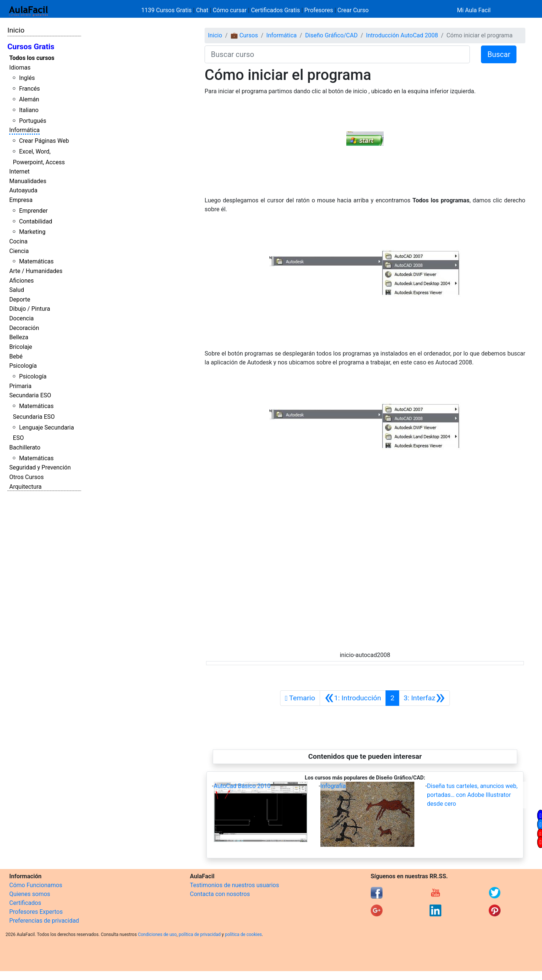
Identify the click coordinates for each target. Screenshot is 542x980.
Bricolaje (21, 347)
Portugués (33, 121)
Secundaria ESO (30, 395)
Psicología (23, 366)
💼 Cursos (244, 35)
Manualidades (28, 181)
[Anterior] (353, 698)
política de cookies (243, 934)
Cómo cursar (230, 10)
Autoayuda (23, 190)
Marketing (32, 232)
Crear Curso (353, 10)
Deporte (20, 299)
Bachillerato (25, 447)
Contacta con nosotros (220, 894)
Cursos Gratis (31, 47)
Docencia (21, 318)
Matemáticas (36, 261)
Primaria (20, 386)
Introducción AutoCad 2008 (402, 35)
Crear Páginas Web (44, 141)
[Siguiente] (424, 698)
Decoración (24, 328)
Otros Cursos (26, 477)
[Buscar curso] (337, 54)
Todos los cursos (32, 58)
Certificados (25, 903)
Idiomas (20, 68)
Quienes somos (30, 894)
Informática (24, 130)
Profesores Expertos (36, 912)
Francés (29, 89)
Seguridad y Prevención (40, 467)
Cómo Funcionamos (36, 885)
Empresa (21, 200)
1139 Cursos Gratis (167, 10)
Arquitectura (25, 487)
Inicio (16, 30)
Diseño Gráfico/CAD (331, 35)
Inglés (27, 78)
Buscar (499, 54)
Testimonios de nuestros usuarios (234, 885)
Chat (202, 10)
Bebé (16, 356)
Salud (17, 290)
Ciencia (19, 251)
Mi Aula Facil (474, 10)
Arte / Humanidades (36, 271)
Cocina (18, 241)
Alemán (29, 99)
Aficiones (21, 281)
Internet (19, 171)
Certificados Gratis (275, 10)
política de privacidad (200, 934)
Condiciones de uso (157, 934)
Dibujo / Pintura (30, 309)
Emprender (33, 211)
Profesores (319, 10)
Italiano (29, 110)
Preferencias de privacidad (44, 921)
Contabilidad (36, 221)
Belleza (19, 337)
